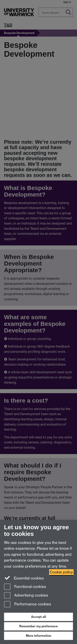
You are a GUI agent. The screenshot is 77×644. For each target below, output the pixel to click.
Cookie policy (61, 572)
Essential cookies (24, 578)
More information (38, 636)
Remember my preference (38, 626)
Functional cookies (25, 587)
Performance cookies (28, 605)
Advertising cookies (26, 596)
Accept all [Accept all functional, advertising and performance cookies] (38, 617)
